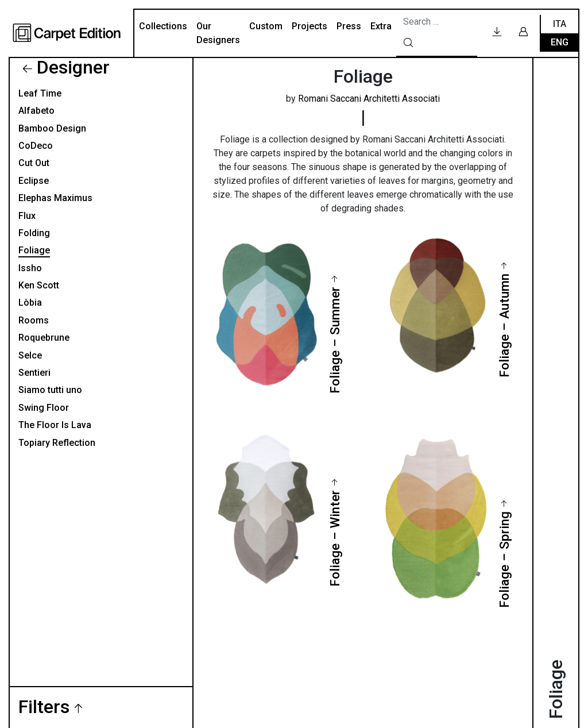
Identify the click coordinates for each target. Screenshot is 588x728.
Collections (163, 26)
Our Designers (218, 33)
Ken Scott (39, 285)
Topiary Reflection (57, 443)
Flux (27, 216)
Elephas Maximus (55, 198)
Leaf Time (40, 93)
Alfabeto (36, 111)
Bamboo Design (52, 128)
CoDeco (36, 146)
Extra (381, 26)
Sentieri (34, 373)
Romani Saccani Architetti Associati (369, 99)
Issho (30, 268)
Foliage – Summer (335, 340)
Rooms (34, 320)
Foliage (34, 250)
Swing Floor (44, 408)
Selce (30, 355)
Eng (560, 42)
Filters (44, 707)
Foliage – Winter (335, 538)
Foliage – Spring (504, 560)
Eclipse (34, 181)
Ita (560, 24)
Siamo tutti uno (50, 390)
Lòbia (30, 303)
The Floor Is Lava (55, 425)
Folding (34, 233)
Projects (310, 26)
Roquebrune (44, 338)
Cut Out (34, 163)
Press (349, 26)
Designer (73, 67)
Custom (266, 26)
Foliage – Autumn (504, 326)
